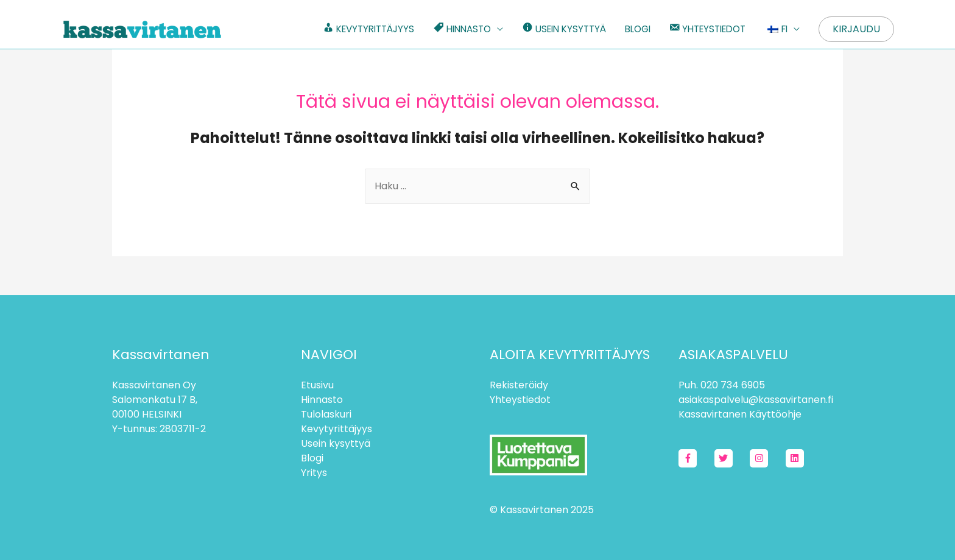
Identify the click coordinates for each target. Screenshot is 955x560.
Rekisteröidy (519, 385)
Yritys (314, 473)
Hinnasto (322, 400)
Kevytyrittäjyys (337, 429)
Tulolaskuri (326, 414)
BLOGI (638, 29)
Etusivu (317, 385)
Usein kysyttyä (336, 443)
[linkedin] (796, 458)
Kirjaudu (856, 29)
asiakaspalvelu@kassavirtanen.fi (756, 400)
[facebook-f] (695, 458)
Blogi (312, 458)
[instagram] (766, 458)
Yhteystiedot (520, 400)
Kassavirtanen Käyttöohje (740, 414)
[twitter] (731, 458)
